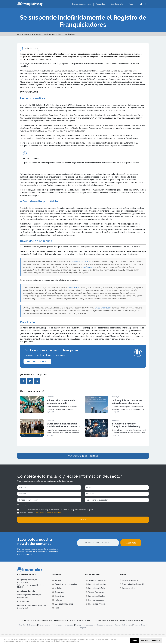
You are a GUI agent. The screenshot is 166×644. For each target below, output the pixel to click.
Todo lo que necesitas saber (63, 625)
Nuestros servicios (129, 580)
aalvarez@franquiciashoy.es (29, 595)
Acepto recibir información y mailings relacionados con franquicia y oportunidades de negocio (56, 510)
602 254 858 (23, 597)
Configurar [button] (156, 640)
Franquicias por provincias (64, 584)
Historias (57, 600)
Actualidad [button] (100, 4)
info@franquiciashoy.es (27, 580)
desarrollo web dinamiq (142, 632)
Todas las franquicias (96, 580)
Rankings (57, 580)
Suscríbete (131, 543)
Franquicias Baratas (95, 596)
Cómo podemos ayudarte (85, 625)
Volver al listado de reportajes (83, 456)
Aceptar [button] (134, 640)
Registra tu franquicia (105, 625)
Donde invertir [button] (117, 4)
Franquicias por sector (82, 4)
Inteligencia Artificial (96, 604)
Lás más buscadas (95, 600)
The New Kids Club (79, 262)
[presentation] (95, 552)
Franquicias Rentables (97, 584)
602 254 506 (23, 608)
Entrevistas (58, 596)
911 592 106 (22, 583)
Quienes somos (44, 625)
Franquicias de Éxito (96, 588)
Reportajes (58, 592)
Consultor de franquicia (28, 625)
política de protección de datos (48, 513)
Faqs (131, 4)
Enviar (83, 520)
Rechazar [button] (145, 640)
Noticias (57, 588)
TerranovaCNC (74, 287)
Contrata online (127, 588)
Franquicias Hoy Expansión (132, 584)
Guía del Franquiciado (63, 604)
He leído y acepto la (40, 513)
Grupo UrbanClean (103, 308)
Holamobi (88, 267)
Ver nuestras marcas (37, 361)
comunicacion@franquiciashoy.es (32, 605)
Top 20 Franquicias (95, 592)
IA (146, 4)
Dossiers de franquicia (123, 625)
